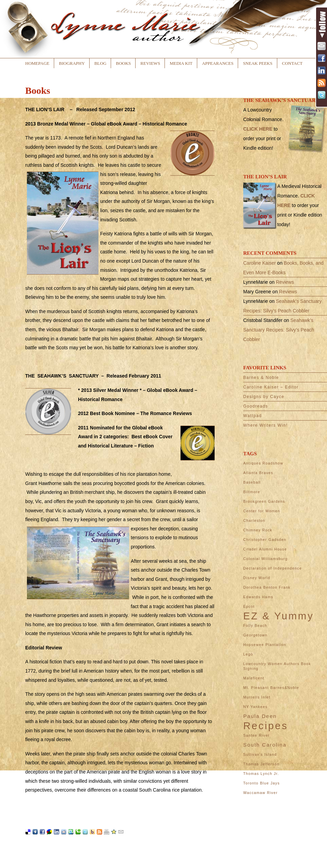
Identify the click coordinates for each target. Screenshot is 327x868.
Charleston (254, 520)
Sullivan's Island (260, 754)
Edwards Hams (258, 597)
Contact (292, 63)
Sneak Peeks (258, 63)
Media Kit (181, 63)
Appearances (218, 63)
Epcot (249, 606)
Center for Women (262, 511)
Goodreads (256, 406)
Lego (248, 654)
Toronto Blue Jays (261, 783)
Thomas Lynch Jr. (261, 774)
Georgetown (255, 635)
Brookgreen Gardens (264, 501)
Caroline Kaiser (260, 263)
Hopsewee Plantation (265, 645)
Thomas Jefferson (261, 764)
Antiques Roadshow (263, 463)
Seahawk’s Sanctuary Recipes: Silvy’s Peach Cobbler (279, 330)
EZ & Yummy (278, 616)
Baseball (252, 482)
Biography (72, 63)
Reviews (150, 63)
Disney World (257, 578)
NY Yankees (255, 707)
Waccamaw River (260, 793)
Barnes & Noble (261, 378)
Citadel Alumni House (265, 549)
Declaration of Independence (272, 568)
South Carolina (265, 745)
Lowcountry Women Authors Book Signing (277, 666)
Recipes (266, 726)
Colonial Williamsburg (265, 559)
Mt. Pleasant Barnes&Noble (271, 688)
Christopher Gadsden (265, 540)
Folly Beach (255, 626)
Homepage (37, 63)
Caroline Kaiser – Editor (271, 387)
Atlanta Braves (258, 473)
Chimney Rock (258, 530)
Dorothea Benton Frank (267, 587)
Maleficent (254, 678)
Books (123, 63)
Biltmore (252, 492)
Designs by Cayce (264, 397)
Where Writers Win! (266, 425)
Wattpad (253, 416)
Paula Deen (260, 716)
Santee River (256, 735)
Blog (100, 63)
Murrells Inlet (257, 697)
